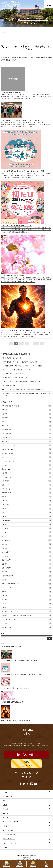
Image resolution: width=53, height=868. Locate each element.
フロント (26, 596)
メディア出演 (23, 58)
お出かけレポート (26, 434)
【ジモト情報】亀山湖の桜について (13, 374)
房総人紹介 (26, 441)
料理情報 (26, 544)
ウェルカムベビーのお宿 (26, 619)
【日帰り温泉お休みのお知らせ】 (12, 358)
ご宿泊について (26, 505)
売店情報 (26, 548)
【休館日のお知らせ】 (9, 386)
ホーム (5, 792)
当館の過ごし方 (26, 493)
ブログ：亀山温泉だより (10, 830)
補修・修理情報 (26, 568)
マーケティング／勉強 (26, 445)
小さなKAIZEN (26, 469)
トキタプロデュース (26, 477)
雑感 (26, 422)
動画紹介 (5, 847)
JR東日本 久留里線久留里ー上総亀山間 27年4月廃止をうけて (22, 382)
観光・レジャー (26, 485)
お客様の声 (26, 481)
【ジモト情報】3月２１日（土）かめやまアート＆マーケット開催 (22, 366)
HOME (4, 32)
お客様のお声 (26, 556)
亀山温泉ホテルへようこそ (26, 611)
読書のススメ (26, 418)
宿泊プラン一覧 (25, 755)
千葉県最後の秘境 (10, 60)
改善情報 (26, 564)
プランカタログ (26, 623)
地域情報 (26, 580)
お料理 (26, 516)
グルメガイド (26, 438)
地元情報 (26, 465)
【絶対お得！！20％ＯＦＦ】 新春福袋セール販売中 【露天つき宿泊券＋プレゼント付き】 (26, 394)
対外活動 (26, 473)
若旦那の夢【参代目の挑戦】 (26, 406)
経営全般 (26, 414)
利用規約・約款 (26, 627)
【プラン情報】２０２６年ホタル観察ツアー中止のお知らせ (20, 362)
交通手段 (26, 524)
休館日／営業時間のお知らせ (26, 584)
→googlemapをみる (26, 858)
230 (36, 344)
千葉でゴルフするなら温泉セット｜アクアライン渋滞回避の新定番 (22, 390)
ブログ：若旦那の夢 (9, 835)
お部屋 (26, 509)
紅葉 (2, 60)
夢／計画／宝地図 (26, 453)
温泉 (26, 513)
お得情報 (26, 608)
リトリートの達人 (26, 22)
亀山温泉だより (26, 540)
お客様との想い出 (26, 449)
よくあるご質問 (27, 763)
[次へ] (42, 344)
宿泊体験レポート (26, 430)
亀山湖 (50, 58)
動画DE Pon (26, 457)
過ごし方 (5, 818)
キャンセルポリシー (9, 839)
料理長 (26, 604)
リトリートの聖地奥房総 (36, 58)
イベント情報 (26, 552)
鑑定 (46, 58)
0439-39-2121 (29, 773)
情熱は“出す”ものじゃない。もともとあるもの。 (17, 378)
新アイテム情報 (26, 560)
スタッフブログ (26, 588)
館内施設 (26, 497)
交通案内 (26, 501)
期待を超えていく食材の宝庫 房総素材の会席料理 (26, 615)
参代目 (26, 592)
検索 (3, 634)
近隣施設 (26, 532)
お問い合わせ (26, 489)
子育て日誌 (26, 426)
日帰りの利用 (26, 520)
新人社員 (26, 600)
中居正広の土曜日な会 (33, 19)
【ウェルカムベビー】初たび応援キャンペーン (16, 370)
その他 (26, 536)
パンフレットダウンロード (11, 843)
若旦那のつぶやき (26, 410)
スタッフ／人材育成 (26, 461)
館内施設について (26, 528)
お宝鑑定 (15, 58)
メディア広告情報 (26, 576)
